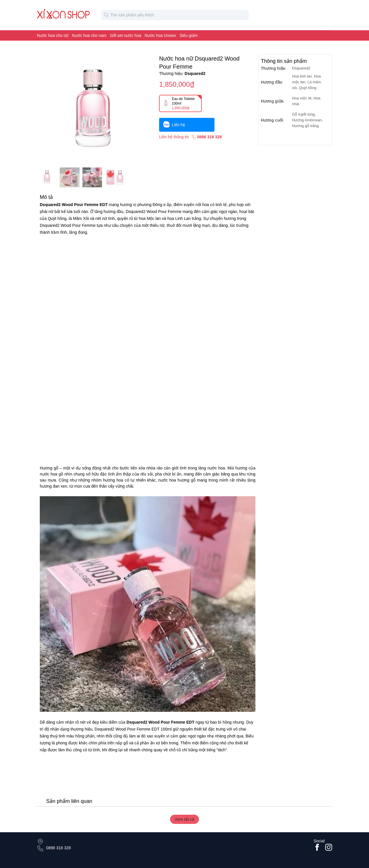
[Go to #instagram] (329, 847)
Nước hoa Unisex (160, 35)
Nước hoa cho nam (89, 35)
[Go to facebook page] (317, 847)
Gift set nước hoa (125, 35)
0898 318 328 (59, 848)
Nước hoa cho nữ (53, 35)
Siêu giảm (189, 35)
